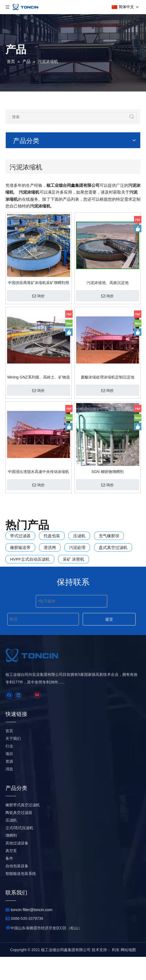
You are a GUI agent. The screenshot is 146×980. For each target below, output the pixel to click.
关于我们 (13, 762)
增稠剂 (11, 859)
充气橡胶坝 (109, 536)
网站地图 (128, 973)
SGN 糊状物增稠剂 (108, 472)
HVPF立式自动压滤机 (30, 559)
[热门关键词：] (132, 117)
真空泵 (11, 874)
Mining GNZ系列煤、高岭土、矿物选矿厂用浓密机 (39, 377)
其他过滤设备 (17, 866)
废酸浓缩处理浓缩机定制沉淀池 (108, 377)
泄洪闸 (50, 547)
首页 (9, 754)
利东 (116, 973)
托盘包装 (52, 536)
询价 (38, 296)
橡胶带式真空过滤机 (23, 828)
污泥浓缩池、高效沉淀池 (108, 283)
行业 (9, 769)
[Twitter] (27, 718)
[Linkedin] (18, 718)
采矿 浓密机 (74, 559)
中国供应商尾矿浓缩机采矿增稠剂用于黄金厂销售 (38, 283)
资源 (9, 784)
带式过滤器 (20, 536)
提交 (109, 619)
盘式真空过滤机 (113, 547)
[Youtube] (37, 718)
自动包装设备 (17, 889)
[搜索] (69, 117)
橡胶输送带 (20, 547)
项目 (9, 777)
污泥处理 (77, 547)
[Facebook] (9, 718)
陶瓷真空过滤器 (19, 836)
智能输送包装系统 (21, 897)
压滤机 (79, 536)
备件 (9, 881)
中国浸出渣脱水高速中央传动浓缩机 (38, 472)
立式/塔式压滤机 (19, 851)
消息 (9, 792)
